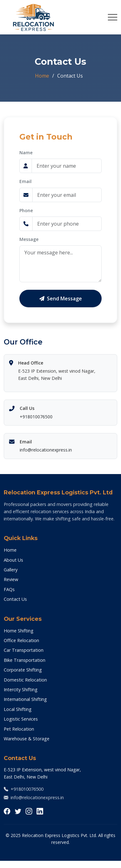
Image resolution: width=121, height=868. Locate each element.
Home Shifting (19, 631)
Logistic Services (21, 719)
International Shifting (25, 699)
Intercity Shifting (21, 689)
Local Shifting (18, 709)
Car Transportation (24, 650)
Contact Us (15, 599)
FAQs (9, 589)
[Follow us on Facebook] (7, 811)
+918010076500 (36, 417)
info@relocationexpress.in (46, 450)
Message (29, 239)
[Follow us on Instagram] (29, 811)
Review (11, 579)
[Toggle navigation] (113, 17)
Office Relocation (21, 640)
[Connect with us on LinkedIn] (40, 811)
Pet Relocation (19, 729)
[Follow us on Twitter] (18, 811)
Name (26, 153)
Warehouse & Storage (27, 739)
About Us (13, 560)
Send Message (61, 299)
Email (25, 181)
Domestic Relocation (25, 680)
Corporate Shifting (23, 670)
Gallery (11, 570)
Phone (26, 210)
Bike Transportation (25, 660)
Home (42, 76)
